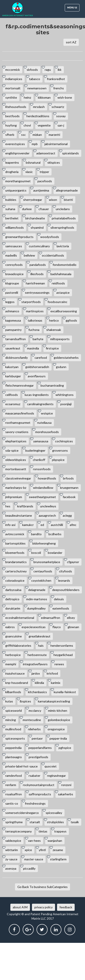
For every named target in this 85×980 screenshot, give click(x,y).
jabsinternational (56, 144)
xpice (28, 850)
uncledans (63, 209)
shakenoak (54, 330)
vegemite (44, 125)
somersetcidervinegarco (22, 813)
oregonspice (56, 729)
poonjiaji (66, 404)
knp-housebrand (17, 683)
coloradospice (15, 580)
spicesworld (14, 711)
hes (8, 506)
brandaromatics (16, 562)
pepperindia (13, 748)
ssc (23, 135)
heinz (27, 97)
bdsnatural (33, 162)
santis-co (12, 803)
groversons (60, 450)
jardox (36, 673)
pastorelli (12, 292)
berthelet (12, 218)
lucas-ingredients (37, 395)
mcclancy (35, 711)
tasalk (75, 822)
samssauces (14, 246)
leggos (10, 302)
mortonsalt (13, 88)
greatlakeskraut (40, 636)
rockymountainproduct (39, 785)
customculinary (39, 246)
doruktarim (13, 608)
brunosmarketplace (47, 562)
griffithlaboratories (18, 645)
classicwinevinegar (18, 478)
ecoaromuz (13, 404)
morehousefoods (47, 432)
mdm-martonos (37, 599)
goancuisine (14, 636)
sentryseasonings (37, 292)
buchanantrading (52, 385)
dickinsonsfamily (17, 358)
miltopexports (60, 339)
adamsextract (46, 153)
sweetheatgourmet (42, 497)
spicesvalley (54, 813)
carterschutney (16, 571)
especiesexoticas (34, 627)
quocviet (51, 766)
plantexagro (14, 757)
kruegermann (69, 488)
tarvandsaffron (16, 339)
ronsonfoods (42, 469)
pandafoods (38, 265)
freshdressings (35, 803)
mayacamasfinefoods (20, 413)
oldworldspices (16, 460)
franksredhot (56, 79)
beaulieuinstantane (19, 515)
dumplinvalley (36, 608)
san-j (61, 125)
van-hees (34, 841)
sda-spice (12, 450)
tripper (44, 172)
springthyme (14, 822)
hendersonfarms (62, 645)
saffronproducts (40, 794)
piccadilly (29, 868)
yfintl (42, 850)
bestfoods (12, 116)
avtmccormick (15, 534)
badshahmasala (61, 274)
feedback (66, 907)
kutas (9, 701)
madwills (11, 255)
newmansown (37, 88)
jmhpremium (14, 497)
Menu (73, 9)
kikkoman (44, 97)
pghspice (65, 748)
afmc (73, 525)
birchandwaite (35, 218)
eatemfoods (61, 608)
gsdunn (61, 367)
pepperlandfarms (40, 748)
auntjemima (41, 190)
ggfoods (71, 320)
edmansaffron (51, 618)
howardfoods (47, 478)
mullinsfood (13, 729)
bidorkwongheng (44, 543)
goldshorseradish (37, 367)
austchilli (57, 525)
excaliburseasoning (64, 311)
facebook (69, 497)
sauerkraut (13, 348)
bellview (29, 255)
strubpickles (55, 822)
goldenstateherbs (66, 358)
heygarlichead (63, 655)
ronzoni (66, 785)
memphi (11, 664)
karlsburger (13, 376)
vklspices (54, 162)
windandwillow (43, 488)
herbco (54, 320)
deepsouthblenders (66, 590)
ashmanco (12, 311)
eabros (10, 627)
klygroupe (12, 283)
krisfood (52, 673)
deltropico (12, 599)
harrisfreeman (35, 283)
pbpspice (58, 460)
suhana (10, 209)
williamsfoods (15, 227)
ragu (48, 70)
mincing (11, 720)
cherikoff (39, 460)
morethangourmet (18, 181)
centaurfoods (43, 571)
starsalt (35, 822)
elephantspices (16, 441)
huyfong (11, 125)
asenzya (11, 868)
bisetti (68, 200)
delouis (59, 599)
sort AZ (71, 42)
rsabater (34, 776)
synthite (11, 97)
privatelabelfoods (64, 218)
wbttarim (12, 850)
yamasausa (41, 441)
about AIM (20, 907)
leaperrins (12, 162)
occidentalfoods (53, 255)
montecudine (32, 720)
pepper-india (58, 738)
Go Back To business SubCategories (42, 887)
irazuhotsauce (15, 673)
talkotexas (35, 320)
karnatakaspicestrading (54, 701)
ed (42, 525)
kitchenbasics (37, 692)
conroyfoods (14, 265)
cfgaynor (73, 562)
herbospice (13, 655)
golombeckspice (59, 720)
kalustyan (12, 367)
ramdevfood (14, 776)
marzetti (54, 135)
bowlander (55, 553)
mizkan (37, 135)
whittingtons (65, 395)
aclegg (67, 515)
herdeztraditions (38, 116)
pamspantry (13, 330)
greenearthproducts (19, 237)
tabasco (35, 79)
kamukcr (28, 525)
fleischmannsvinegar (19, 385)
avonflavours (37, 376)
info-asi (10, 525)
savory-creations (17, 432)
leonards (64, 580)
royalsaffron (14, 794)
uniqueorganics (16, 190)
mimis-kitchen (58, 711)
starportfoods (31, 302)
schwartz (58, 107)
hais (41, 645)
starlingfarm (58, 859)
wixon (53, 200)
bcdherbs (55, 534)
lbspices (25, 701)
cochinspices (64, 441)
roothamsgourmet (18, 423)
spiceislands (70, 153)
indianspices (14, 79)
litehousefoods (16, 107)
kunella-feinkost (65, 692)
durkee (27, 209)
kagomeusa (13, 320)
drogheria (12, 172)
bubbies (11, 200)
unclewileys (48, 506)
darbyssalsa (13, 590)
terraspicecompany (18, 831)
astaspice (63, 292)
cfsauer (44, 209)
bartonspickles (15, 543)
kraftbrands (25, 506)
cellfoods (12, 395)
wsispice (47, 413)
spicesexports (15, 738)
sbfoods (32, 70)
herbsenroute (37, 655)
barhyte (38, 339)
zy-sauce (11, 859)
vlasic (29, 172)
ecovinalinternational (20, 618)
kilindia (39, 683)
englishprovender (17, 153)
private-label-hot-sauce (21, 766)
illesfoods (37, 274)
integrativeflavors (35, 664)
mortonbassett (16, 469)
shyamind (37, 227)
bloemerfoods (15, 553)
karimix (56, 683)
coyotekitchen (41, 580)
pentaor (37, 738)
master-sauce (34, 859)
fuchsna (34, 330)
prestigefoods (38, 757)
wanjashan (55, 841)
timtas (43, 831)
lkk (60, 70)
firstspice (52, 348)
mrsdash (39, 107)
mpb (35, 144)
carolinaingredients (40, 404)
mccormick (13, 70)
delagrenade (37, 590)
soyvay (61, 116)
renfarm (11, 785)
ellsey (71, 618)
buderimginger (35, 450)
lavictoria (63, 246)
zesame (58, 850)
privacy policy (43, 907)
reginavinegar (56, 776)
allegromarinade (67, 190)
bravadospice (14, 274)
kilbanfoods (13, 692)
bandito (36, 534)
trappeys (60, 831)
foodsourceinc (57, 302)
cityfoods (66, 571)
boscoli (36, 553)
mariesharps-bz (16, 488)
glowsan (73, 627)
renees (59, 664)
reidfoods (58, 283)
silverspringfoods (62, 227)
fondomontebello (65, 265)
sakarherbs (66, 794)
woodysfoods (50, 237)
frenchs (59, 88)
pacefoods (45, 181)
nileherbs (34, 729)
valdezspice (13, 841)
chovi (27, 125)
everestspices (15, 144)
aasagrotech (47, 515)
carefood (41, 358)
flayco (57, 627)
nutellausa (44, 423)
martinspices (35, 311)
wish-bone (65, 97)
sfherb (10, 135)
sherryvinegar (33, 200)
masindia (33, 348)
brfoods (68, 478)
